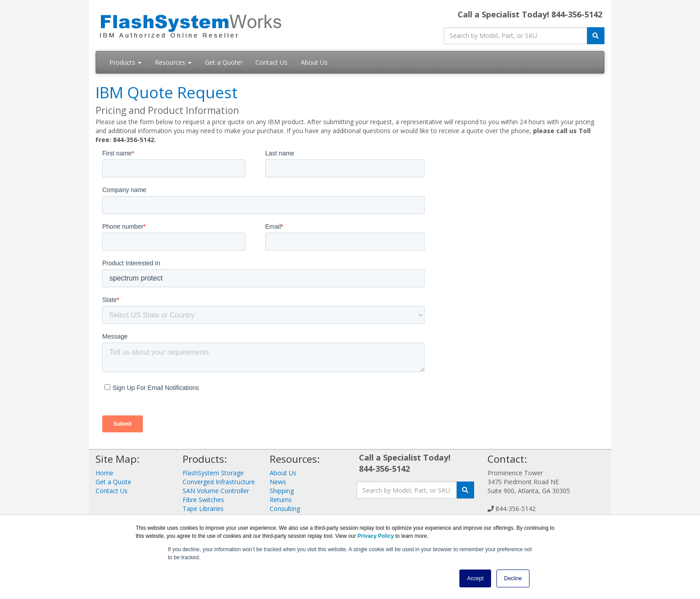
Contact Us (271, 62)
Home (104, 473)
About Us (314, 62)
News (278, 482)
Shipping (282, 491)
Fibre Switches (203, 500)
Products (125, 62)
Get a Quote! (223, 62)
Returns (281, 500)
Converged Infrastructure (219, 482)
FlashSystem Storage (213, 473)
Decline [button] (513, 578)
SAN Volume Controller (216, 491)
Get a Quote (113, 482)
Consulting (285, 509)
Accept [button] (475, 578)
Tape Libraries (203, 509)
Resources (173, 62)
